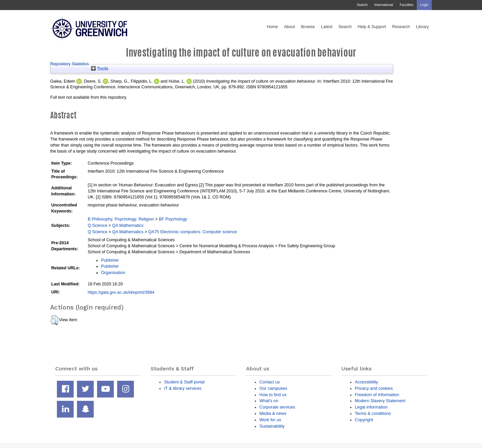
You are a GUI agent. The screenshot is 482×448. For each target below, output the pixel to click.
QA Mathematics (128, 225)
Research (401, 27)
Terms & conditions (373, 413)
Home (272, 27)
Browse (308, 27)
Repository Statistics (70, 64)
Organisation (113, 273)
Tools (100, 69)
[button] (54, 320)
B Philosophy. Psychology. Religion (121, 219)
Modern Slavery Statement (380, 401)
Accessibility (366, 382)
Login (424, 5)
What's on (269, 401)
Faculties (407, 5)
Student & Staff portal (184, 382)
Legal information (371, 407)
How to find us (273, 395)
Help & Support (372, 27)
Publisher (110, 260)
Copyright (364, 420)
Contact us (270, 382)
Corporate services (277, 407)
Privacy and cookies (374, 388)
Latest (327, 27)
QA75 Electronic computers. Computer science (193, 232)
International (384, 5)
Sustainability (272, 426)
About (289, 27)
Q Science (98, 225)
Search (362, 5)
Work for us (270, 420)
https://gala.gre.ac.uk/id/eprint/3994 (121, 292)
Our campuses (273, 388)
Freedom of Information (377, 395)
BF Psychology (173, 219)
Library (422, 27)
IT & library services (183, 388)
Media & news (273, 413)
